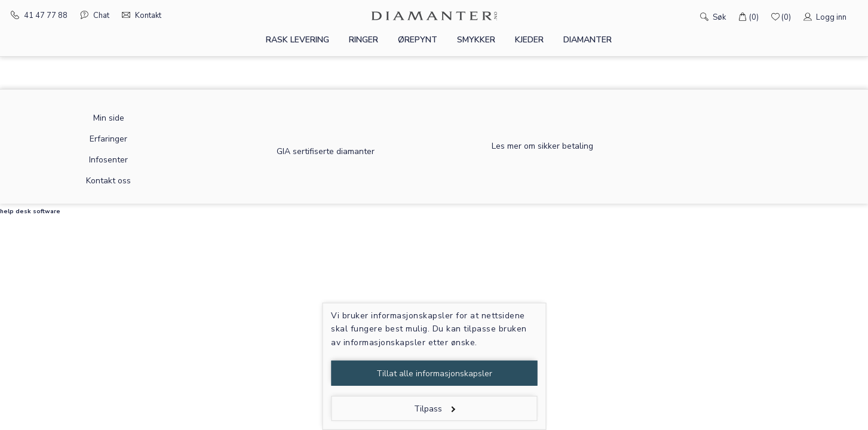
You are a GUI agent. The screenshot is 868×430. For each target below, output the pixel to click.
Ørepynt (418, 40)
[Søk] (687, 16)
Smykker (476, 40)
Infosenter (108, 160)
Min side (109, 118)
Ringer (364, 40)
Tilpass (435, 409)
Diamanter (588, 40)
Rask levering (297, 40)
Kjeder (529, 40)
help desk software (30, 211)
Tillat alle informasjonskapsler (434, 374)
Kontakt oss (108, 181)
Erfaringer (108, 139)
